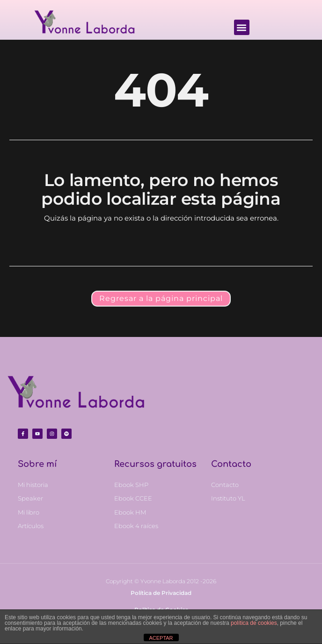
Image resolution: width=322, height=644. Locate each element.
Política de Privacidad (161, 593)
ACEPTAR (161, 638)
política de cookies (254, 623)
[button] (242, 27)
